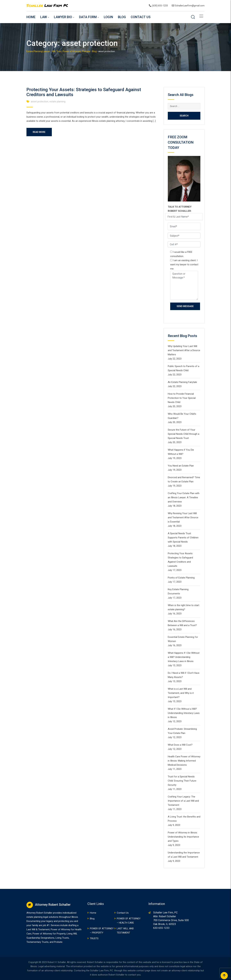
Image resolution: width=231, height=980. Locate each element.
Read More (39, 132)
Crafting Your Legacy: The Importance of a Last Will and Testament (183, 801)
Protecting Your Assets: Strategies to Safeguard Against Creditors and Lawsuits (84, 92)
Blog (122, 17)
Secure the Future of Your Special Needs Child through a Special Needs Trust (184, 434)
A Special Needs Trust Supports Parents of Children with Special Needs (183, 538)
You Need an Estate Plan (181, 466)
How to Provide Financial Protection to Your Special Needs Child (182, 398)
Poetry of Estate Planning (181, 578)
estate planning (57, 102)
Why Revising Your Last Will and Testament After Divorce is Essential (183, 518)
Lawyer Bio (63, 17)
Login (108, 17)
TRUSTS (94, 938)
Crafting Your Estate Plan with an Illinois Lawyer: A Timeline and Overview (184, 497)
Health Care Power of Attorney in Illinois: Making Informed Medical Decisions (184, 761)
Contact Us (141, 17)
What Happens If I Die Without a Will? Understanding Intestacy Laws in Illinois (184, 657)
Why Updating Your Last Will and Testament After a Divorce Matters (184, 350)
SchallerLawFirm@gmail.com (190, 6)
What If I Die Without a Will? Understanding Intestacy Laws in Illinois (184, 713)
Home (31, 17)
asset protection (40, 102)
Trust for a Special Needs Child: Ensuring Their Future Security (182, 781)
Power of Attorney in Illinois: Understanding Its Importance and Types (183, 837)
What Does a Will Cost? (180, 745)
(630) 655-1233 (160, 6)
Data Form (88, 17)
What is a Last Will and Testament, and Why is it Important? (181, 693)
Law (44, 17)
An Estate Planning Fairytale (182, 382)
